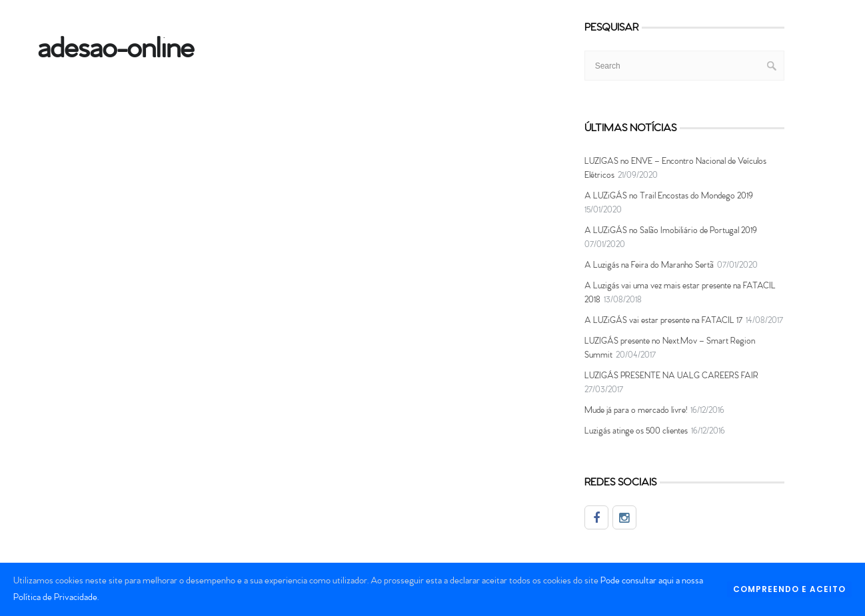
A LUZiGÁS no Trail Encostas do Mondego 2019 (669, 196)
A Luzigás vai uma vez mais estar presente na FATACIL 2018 (680, 293)
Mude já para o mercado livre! (636, 411)
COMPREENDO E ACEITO (789, 589)
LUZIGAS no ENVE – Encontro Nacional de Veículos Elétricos (675, 168)
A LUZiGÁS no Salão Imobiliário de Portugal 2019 (671, 231)
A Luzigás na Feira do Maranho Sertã (649, 265)
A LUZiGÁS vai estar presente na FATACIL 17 (663, 321)
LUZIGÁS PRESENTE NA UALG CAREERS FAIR (671, 376)
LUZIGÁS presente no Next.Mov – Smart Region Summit (670, 348)
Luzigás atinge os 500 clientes (636, 431)
